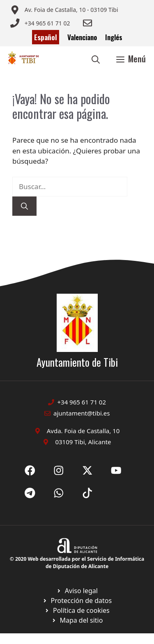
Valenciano (82, 37)
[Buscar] (24, 206)
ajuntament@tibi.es (82, 413)
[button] (96, 59)
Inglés (114, 37)
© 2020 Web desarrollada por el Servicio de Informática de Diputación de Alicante (77, 563)
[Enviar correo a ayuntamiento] (64, 10)
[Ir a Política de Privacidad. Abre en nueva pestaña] (77, 591)
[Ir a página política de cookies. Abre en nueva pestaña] (77, 601)
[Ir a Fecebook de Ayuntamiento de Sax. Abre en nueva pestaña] (30, 470)
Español (46, 37)
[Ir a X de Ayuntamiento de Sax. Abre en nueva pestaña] (59, 470)
